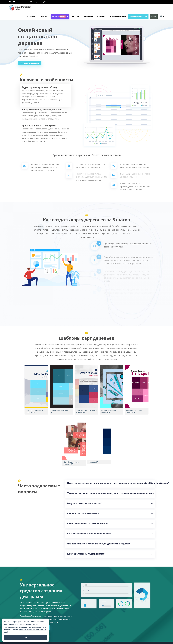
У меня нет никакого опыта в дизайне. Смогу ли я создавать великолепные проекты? (110, 493)
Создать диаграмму (30, 63)
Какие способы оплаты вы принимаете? (88, 523)
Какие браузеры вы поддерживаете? (86, 554)
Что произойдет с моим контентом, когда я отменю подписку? (99, 544)
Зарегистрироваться (138, 16)
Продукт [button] (31, 16)
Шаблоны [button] (102, 16)
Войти (154, 16)
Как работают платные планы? (83, 513)
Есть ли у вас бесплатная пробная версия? (89, 534)
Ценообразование (118, 16)
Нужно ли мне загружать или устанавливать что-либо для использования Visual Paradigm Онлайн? (110, 483)
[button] (44, 16)
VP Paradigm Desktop (37, 2)
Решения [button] (89, 16)
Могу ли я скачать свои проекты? (84, 503)
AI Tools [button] (60, 16)
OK (26, 637)
